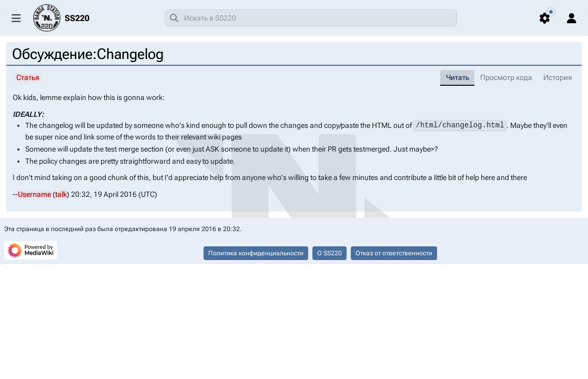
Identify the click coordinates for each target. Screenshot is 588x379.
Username (34, 194)
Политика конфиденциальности (256, 253)
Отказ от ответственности (394, 253)
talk (61, 194)
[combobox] (311, 18)
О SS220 (330, 253)
